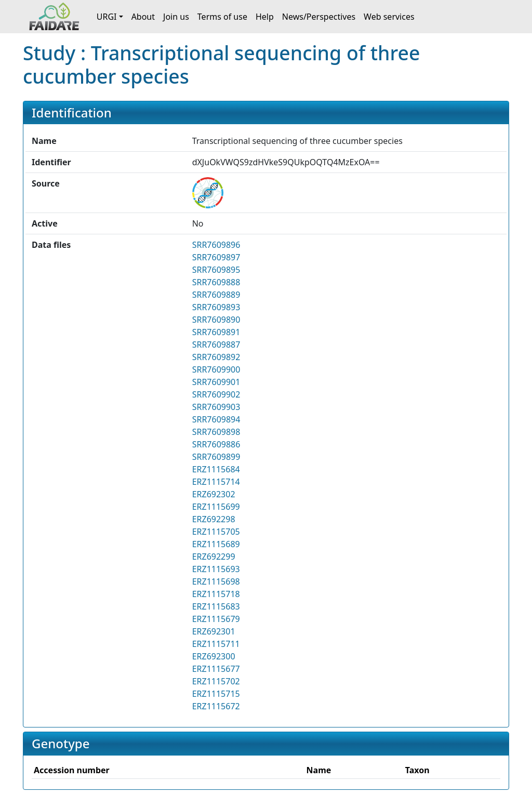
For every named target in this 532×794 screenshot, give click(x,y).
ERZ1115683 (216, 606)
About (143, 17)
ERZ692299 (214, 557)
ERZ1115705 (216, 532)
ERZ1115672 (216, 706)
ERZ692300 (214, 656)
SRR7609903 (216, 407)
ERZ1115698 (216, 581)
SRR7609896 (216, 245)
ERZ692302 (214, 494)
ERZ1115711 (216, 644)
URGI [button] (107, 17)
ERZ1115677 (216, 669)
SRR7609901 (216, 382)
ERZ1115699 (216, 507)
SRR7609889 (216, 295)
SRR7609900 (216, 369)
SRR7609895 (216, 270)
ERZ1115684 (216, 469)
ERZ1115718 (216, 594)
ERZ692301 (214, 631)
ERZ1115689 (216, 544)
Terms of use (222, 17)
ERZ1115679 (216, 619)
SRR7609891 (216, 332)
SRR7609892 (216, 357)
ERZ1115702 (216, 681)
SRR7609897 (216, 257)
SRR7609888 (216, 282)
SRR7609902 (216, 394)
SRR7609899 (216, 457)
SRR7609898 (216, 432)
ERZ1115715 (216, 694)
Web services (389, 17)
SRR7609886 (216, 444)
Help (265, 17)
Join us (176, 17)
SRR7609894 (216, 419)
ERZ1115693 (216, 569)
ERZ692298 (214, 519)
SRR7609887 (216, 345)
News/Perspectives (319, 17)
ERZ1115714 (216, 482)
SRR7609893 (216, 307)
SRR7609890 (216, 320)
